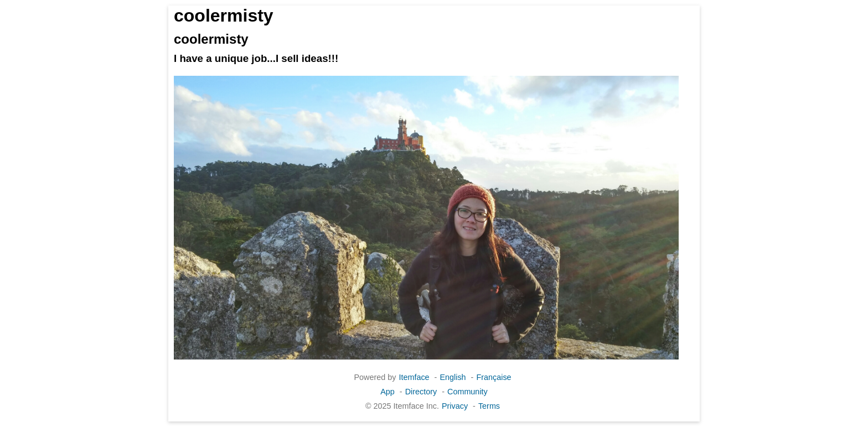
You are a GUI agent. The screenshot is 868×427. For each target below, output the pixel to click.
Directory (421, 392)
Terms (489, 406)
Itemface (414, 377)
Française (494, 377)
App (387, 392)
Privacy (455, 406)
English (453, 377)
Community (467, 392)
